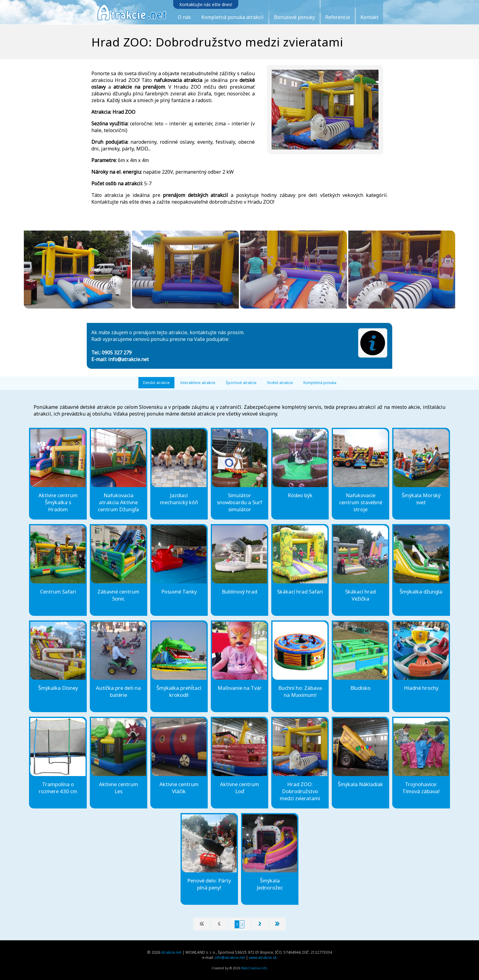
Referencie (338, 17)
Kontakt (369, 17)
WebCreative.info (254, 968)
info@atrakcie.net (128, 359)
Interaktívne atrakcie (198, 383)
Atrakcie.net (171, 952)
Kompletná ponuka (320, 383)
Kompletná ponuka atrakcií (232, 17)
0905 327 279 (117, 353)
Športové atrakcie (241, 383)
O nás (184, 17)
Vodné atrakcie (280, 383)
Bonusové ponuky (294, 17)
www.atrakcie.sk (263, 958)
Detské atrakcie (156, 383)
